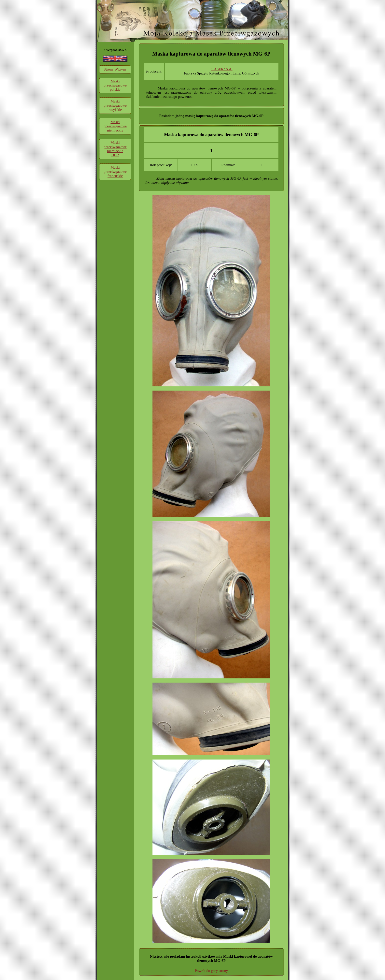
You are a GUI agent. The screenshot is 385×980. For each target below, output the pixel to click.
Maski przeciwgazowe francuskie (115, 172)
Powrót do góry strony (211, 971)
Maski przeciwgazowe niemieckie (115, 126)
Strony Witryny (115, 69)
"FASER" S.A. (221, 69)
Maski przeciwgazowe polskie (115, 85)
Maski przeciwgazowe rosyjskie (115, 105)
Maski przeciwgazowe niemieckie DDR (115, 149)
